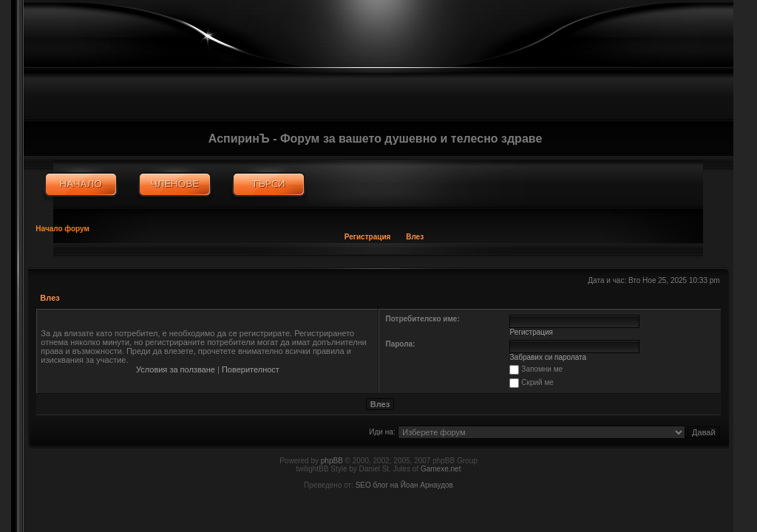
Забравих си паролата (549, 357)
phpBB (332, 461)
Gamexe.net (441, 469)
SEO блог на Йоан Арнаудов (404, 485)
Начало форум (62, 229)
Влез (415, 237)
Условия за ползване (176, 369)
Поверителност (251, 369)
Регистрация (368, 237)
